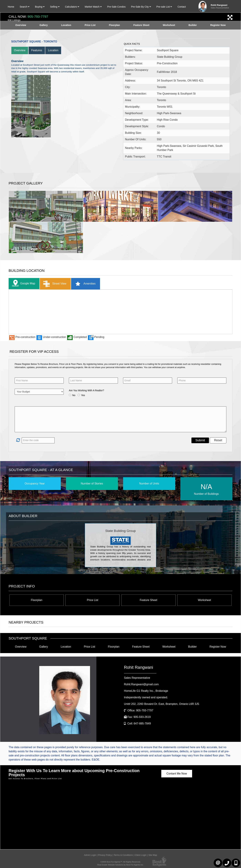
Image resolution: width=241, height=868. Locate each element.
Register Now (218, 647)
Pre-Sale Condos (116, 7)
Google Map (23, 284)
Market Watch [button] (93, 7)
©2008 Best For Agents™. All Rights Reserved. (120, 862)
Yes (83, 395)
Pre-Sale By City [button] (141, 7)
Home (11, 7)
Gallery (44, 647)
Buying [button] (40, 7)
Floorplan (37, 600)
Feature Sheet (148, 600)
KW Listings (14, 20)
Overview (20, 50)
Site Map (153, 855)
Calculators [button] (72, 7)
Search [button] (25, 7)
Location (53, 50)
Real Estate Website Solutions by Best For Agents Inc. (120, 865)
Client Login (141, 855)
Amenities (84, 284)
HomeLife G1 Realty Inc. (146, 691)
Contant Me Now (177, 774)
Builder (192, 647)
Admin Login (90, 855)
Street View (54, 284)
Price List (93, 600)
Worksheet (204, 600)
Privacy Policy (105, 855)
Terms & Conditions (123, 855)
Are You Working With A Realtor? (86, 390)
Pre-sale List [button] (164, 7)
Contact (182, 7)
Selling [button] (55, 7)
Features (37, 50)
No (74, 395)
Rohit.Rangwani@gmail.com (141, 684)
